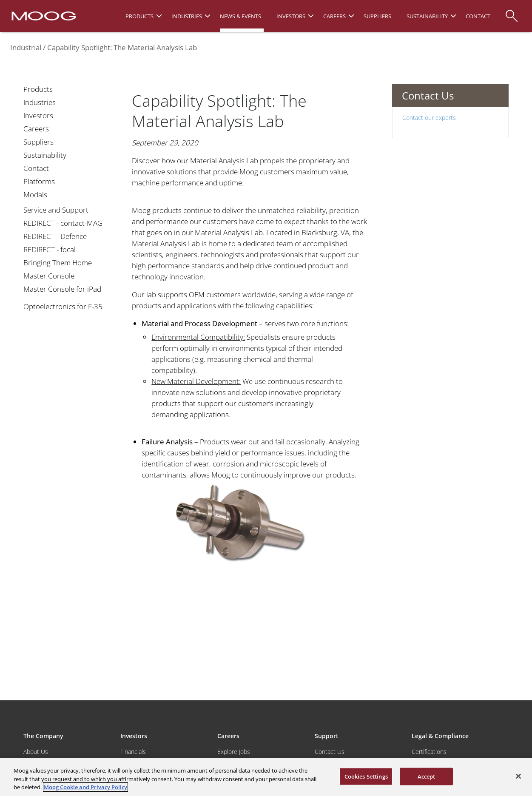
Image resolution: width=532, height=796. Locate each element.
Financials (133, 752)
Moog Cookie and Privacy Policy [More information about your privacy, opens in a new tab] (85, 787)
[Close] (518, 776)
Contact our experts (429, 118)
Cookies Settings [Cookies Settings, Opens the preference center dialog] (366, 776)
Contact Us (330, 752)
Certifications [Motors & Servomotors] (429, 752)
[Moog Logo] (43, 15)
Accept (427, 776)
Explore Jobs (234, 752)
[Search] (512, 12)
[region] (266, 777)
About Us (36, 752)
